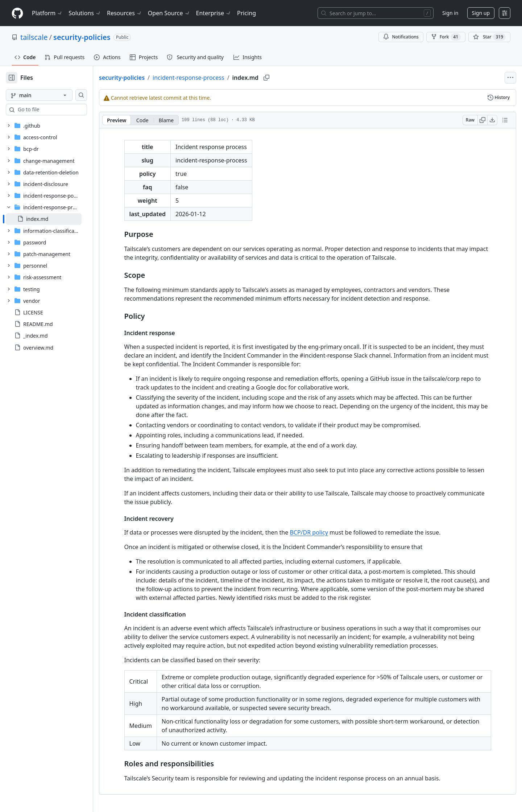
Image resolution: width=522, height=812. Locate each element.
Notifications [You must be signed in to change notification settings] (401, 37)
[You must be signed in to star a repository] (489, 37)
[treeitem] (55, 219)
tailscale (34, 37)
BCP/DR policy (320, 532)
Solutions (85, 13)
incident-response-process (212, 78)
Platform (47, 13)
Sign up (481, 13)
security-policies (82, 37)
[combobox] (61, 110)
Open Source (169, 13)
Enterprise (214, 13)
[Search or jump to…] (376, 13)
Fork (446, 37)
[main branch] (51, 95)
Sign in (450, 13)
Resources (125, 13)
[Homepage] (17, 13)
